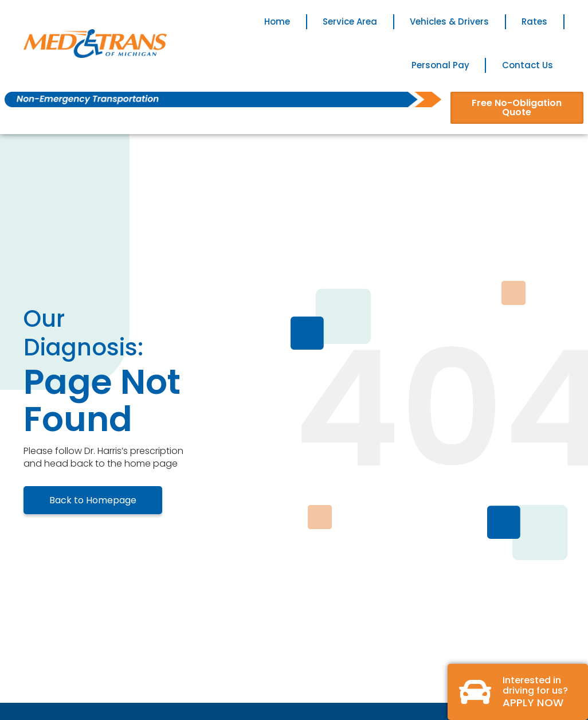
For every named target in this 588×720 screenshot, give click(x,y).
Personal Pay (440, 65)
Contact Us (528, 65)
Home (277, 21)
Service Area (350, 21)
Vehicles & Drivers (449, 21)
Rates (534, 21)
